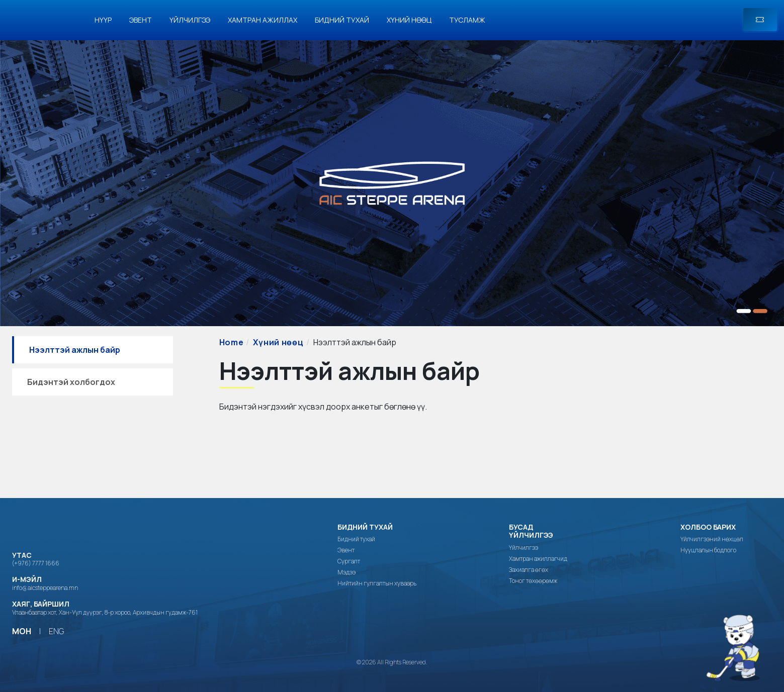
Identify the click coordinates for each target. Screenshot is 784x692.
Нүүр (103, 20)
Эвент (141, 20)
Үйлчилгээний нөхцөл (712, 539)
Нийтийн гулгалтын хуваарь (377, 583)
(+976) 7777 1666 (36, 563)
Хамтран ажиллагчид (538, 559)
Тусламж (467, 20)
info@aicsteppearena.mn (45, 588)
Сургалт (349, 561)
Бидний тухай (342, 20)
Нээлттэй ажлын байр (75, 350)
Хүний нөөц (409, 20)
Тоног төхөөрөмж (533, 581)
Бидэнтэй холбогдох (71, 382)
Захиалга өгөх (529, 570)
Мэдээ (346, 572)
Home (232, 342)
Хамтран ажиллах (263, 20)
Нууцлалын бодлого (708, 550)
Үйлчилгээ (190, 20)
